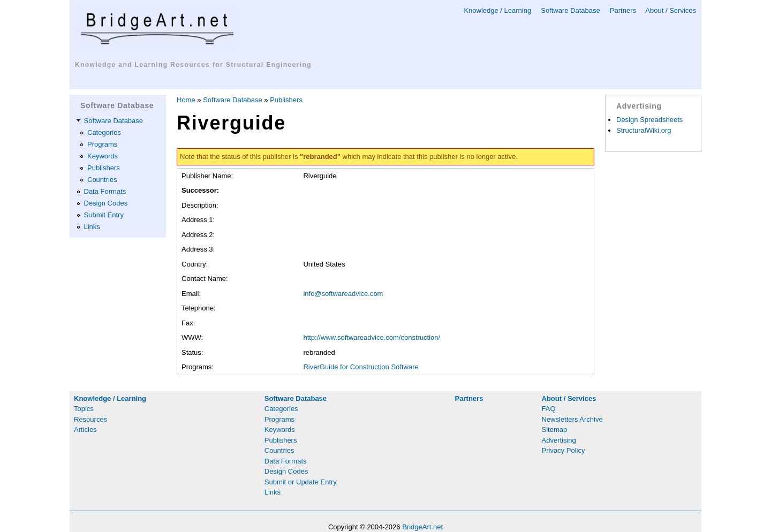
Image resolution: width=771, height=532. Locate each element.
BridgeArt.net (422, 527)
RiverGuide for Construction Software (361, 367)
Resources (90, 419)
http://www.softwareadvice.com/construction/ (372, 337)
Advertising (559, 440)
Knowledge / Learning (497, 10)
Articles (85, 430)
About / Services (671, 10)
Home (186, 100)
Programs (102, 144)
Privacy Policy (564, 450)
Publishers (104, 168)
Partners (623, 10)
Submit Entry (104, 215)
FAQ (549, 409)
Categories (104, 132)
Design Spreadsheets (649, 120)
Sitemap (555, 430)
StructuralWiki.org (644, 130)
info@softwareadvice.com (343, 294)
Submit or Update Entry (301, 482)
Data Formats (105, 191)
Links (92, 227)
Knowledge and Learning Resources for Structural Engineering (193, 65)
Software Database (570, 10)
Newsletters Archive (572, 419)
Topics (84, 409)
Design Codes (106, 203)
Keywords (103, 156)
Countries (102, 180)
